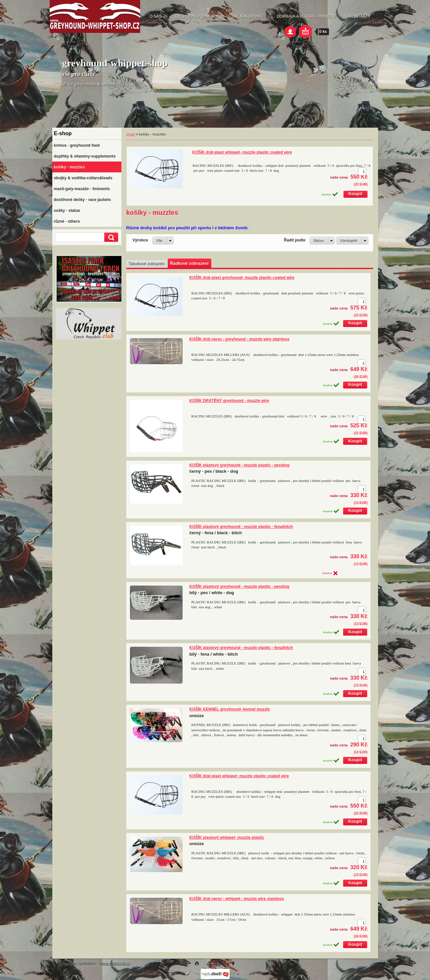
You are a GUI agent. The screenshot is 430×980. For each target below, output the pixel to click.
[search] (110, 237)
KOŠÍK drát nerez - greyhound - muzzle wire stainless (240, 339)
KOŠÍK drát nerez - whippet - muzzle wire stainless (237, 899)
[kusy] (362, 171)
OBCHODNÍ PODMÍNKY (197, 16)
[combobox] (322, 240)
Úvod (131, 134)
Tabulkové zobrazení (147, 264)
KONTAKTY (360, 16)
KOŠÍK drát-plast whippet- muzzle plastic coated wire (242, 152)
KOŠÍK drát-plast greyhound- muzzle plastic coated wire (242, 278)
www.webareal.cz (115, 964)
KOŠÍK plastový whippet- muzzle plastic (227, 838)
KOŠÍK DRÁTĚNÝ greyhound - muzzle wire (229, 401)
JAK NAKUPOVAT (248, 16)
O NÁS (156, 16)
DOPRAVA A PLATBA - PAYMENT (306, 16)
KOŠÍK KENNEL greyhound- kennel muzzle (230, 709)
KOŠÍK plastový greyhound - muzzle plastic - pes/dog (240, 465)
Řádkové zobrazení (189, 263)
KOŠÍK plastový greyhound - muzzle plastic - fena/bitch (241, 527)
